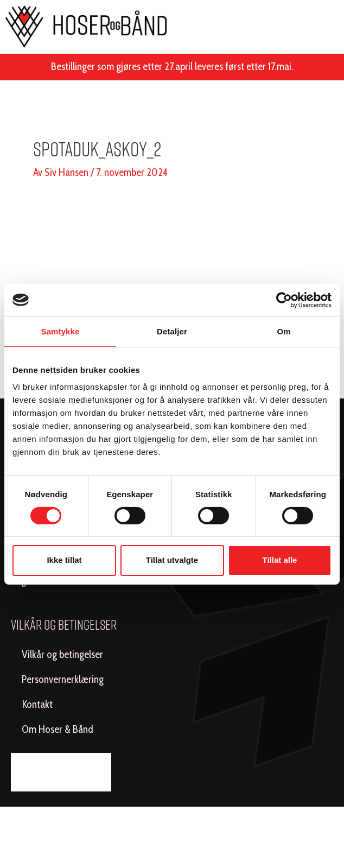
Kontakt (37, 704)
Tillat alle (280, 560)
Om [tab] (284, 331)
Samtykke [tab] (60, 331)
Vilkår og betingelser (62, 654)
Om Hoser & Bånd (58, 729)
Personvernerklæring (63, 679)
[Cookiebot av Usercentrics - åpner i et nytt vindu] (284, 300)
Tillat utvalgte (172, 560)
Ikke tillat (64, 560)
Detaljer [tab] (172, 331)
